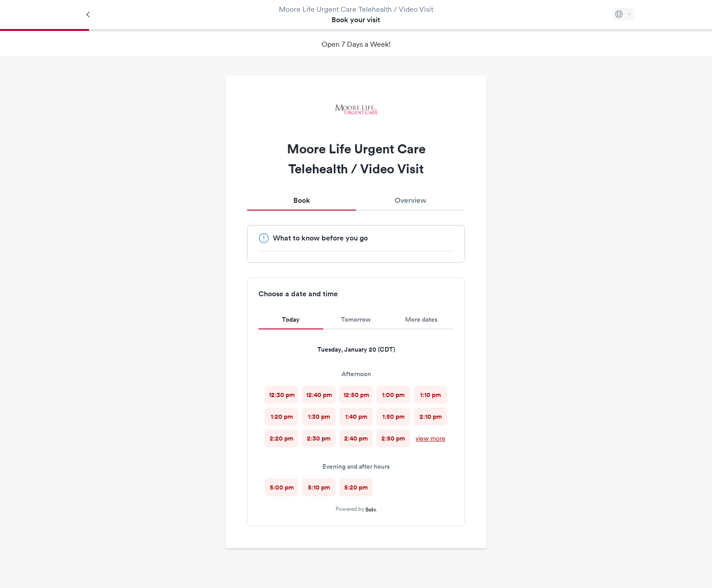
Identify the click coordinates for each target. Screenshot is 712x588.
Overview (410, 200)
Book (302, 200)
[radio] (282, 395)
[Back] (89, 15)
